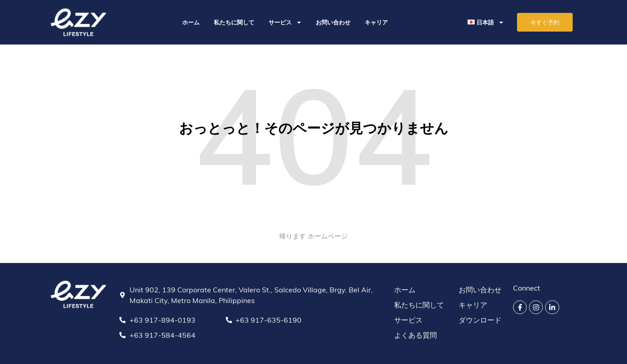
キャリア (376, 22)
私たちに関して (234, 22)
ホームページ (328, 236)
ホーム (191, 22)
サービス (285, 22)
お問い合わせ (333, 22)
